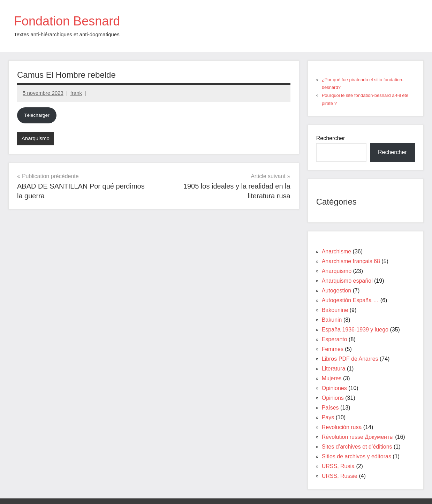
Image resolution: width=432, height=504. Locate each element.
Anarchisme (336, 251)
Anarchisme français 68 (351, 261)
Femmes (333, 349)
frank (76, 93)
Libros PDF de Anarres (350, 359)
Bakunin (332, 320)
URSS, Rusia (338, 466)
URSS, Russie (340, 476)
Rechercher (331, 138)
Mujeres (332, 378)
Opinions (333, 398)
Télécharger (37, 115)
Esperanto (335, 339)
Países (330, 408)
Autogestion (337, 291)
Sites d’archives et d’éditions (357, 447)
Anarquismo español (347, 281)
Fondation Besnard (67, 21)
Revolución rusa (342, 427)
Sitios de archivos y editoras (357, 456)
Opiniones (334, 388)
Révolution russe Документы (358, 437)
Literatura (334, 369)
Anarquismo (36, 138)
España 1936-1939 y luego (355, 330)
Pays (328, 417)
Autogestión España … (350, 300)
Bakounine (335, 310)
